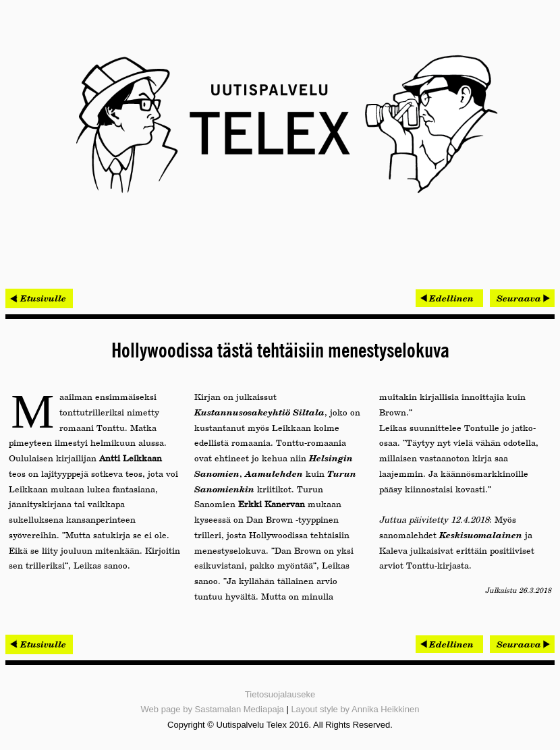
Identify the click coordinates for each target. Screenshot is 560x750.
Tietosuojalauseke (280, 694)
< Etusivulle (39, 298)
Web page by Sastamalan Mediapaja (213, 709)
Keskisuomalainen (481, 535)
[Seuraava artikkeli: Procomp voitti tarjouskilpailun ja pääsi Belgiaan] (522, 298)
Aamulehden (274, 473)
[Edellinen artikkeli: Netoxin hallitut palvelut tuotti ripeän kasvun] (449, 298)
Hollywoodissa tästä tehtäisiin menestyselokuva (280, 351)
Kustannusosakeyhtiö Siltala (259, 412)
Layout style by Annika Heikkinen (355, 709)
